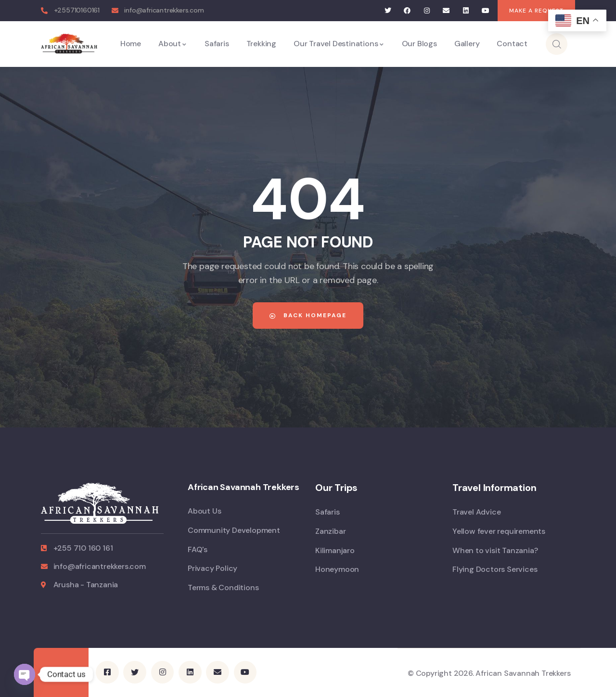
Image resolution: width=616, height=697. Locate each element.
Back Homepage (308, 315)
